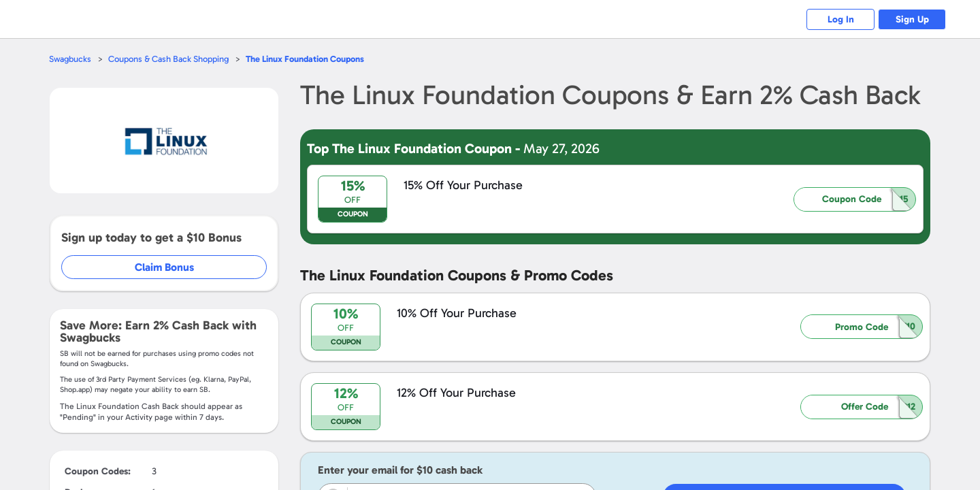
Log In (841, 19)
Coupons (305, 59)
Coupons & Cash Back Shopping (168, 59)
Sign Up (912, 19)
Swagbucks (70, 59)
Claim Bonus (164, 267)
